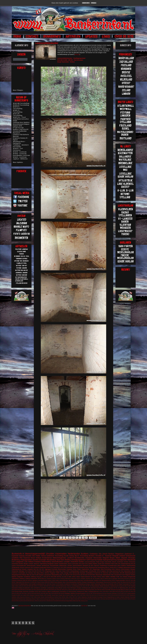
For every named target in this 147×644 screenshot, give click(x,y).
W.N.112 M (25, 590)
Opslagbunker (122, 560)
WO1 (94, 575)
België (102, 586)
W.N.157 (59, 590)
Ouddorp (79, 582)
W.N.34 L (37, 601)
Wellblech (73, 593)
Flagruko (128, 575)
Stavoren (34, 599)
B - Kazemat (107, 556)
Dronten (133, 567)
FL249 (119, 593)
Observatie (80, 580)
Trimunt (75, 575)
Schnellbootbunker (89, 580)
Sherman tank (107, 573)
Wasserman (63, 586)
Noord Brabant (58, 582)
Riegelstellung (82, 584)
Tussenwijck (126, 584)
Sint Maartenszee (21, 599)
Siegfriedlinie (85, 569)
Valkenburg (122, 588)
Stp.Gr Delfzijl (104, 578)
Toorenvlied (116, 573)
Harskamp (26, 591)
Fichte (57, 580)
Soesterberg (101, 567)
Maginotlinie (84, 597)
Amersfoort (74, 562)
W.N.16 (128, 582)
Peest (69, 588)
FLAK (123, 575)
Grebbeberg (103, 565)
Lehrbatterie (37, 588)
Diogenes (49, 578)
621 (43, 569)
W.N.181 (19, 593)
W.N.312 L (32, 601)
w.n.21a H (65, 577)
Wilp (79, 601)
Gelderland (50, 556)
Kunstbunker (74, 584)
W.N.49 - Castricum (20, 152)
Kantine (61, 584)
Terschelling (59, 556)
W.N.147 (128, 580)
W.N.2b (133, 564)
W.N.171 (117, 599)
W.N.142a (112, 591)
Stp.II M (116, 584)
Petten (79, 569)
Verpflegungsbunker (94, 591)
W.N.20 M (14, 601)
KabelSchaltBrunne (49, 597)
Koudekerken (26, 588)
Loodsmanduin (51, 588)
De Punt (121, 571)
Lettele (24, 595)
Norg (56, 588)
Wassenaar (99, 575)
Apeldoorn (35, 580)
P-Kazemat (97, 573)
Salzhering (14, 599)
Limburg (27, 578)
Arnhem (126, 562)
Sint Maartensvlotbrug (105, 580)
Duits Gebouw (116, 569)
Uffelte (86, 591)
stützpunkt (20, 580)
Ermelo (49, 580)
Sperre (107, 567)
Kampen (24, 569)
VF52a (113, 580)
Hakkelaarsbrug (16, 569)
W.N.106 (89, 599)
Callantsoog (113, 586)
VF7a (39, 578)
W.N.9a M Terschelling (21, 105)
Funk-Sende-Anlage (17, 591)
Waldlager (68, 593)
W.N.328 (53, 577)
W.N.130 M (49, 590)
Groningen (43, 560)
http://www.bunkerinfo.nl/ (25, 606)
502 (103, 564)
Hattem (108, 577)
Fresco (99, 577)
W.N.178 (133, 591)
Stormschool (107, 582)
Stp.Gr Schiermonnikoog (42, 599)
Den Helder (36, 556)
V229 (81, 595)
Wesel (84, 590)
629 (103, 590)
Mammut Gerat (73, 580)
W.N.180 (81, 564)
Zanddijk (33, 584)
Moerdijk (90, 597)
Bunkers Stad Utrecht (21, 129)
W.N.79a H (49, 593)
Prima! (94, 3)
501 (32, 567)
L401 (32, 588)
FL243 (53, 580)
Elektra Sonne (56, 578)
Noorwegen (100, 597)
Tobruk (43, 556)
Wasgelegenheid (17, 575)
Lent (21, 595)
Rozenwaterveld (21, 565)
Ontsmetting (63, 591)
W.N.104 (80, 599)
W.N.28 (14, 584)
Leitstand (22, 578)
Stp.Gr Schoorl (66, 595)
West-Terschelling (106, 569)
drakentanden (107, 575)
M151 (68, 571)
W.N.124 (26, 586)
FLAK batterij (88, 564)
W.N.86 (80, 590)
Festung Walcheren (66, 578)
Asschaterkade (54, 565)
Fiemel (39, 582)
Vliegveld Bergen (109, 558)
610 (101, 590)
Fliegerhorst (119, 554)
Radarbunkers (63, 564)
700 (94, 593)
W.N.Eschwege (65, 601)
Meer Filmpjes (18, 90)
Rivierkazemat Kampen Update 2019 (21, 125)
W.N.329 (63, 567)
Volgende (93, 538)
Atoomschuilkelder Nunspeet (20, 132)
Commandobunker (90, 562)
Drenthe (36, 560)
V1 (60, 567)
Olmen (75, 569)
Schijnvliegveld (99, 582)
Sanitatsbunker (91, 582)
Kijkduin (14, 577)
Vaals (13, 586)
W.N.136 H (106, 591)
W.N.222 (77, 54)
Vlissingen (132, 558)
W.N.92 (39, 571)
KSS (71, 573)
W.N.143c (92, 595)
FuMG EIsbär (37, 597)
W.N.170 (118, 591)
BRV (110, 590)
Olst (119, 564)
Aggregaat (48, 569)
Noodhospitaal (55, 591)
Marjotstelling (56, 575)
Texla (119, 582)
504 (87, 593)
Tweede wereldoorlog (43, 565)
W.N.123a (28, 571)
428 (98, 590)
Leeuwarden (48, 575)
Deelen (56, 564)
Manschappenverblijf (35, 554)
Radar (98, 562)
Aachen (30, 580)
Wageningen (96, 569)
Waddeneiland (24, 584)
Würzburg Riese (90, 590)
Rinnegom (73, 588)
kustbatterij (39, 584)
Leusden (67, 562)
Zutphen (104, 571)
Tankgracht (105, 588)
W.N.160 (133, 580)
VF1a (131, 584)
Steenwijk (93, 588)
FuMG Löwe (60, 573)
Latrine (14, 565)
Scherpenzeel (130, 556)
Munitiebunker (80, 558)
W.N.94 (58, 593)
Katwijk (100, 560)
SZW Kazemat (92, 560)
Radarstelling (46, 562)
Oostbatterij (89, 573)
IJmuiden (50, 554)
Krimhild (18, 595)
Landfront (70, 558)
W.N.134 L (98, 599)
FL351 (32, 597)
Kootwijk (14, 595)
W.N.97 (14, 582)
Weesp (24, 575)
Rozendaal (133, 597)
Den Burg (37, 573)
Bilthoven (44, 578)
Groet (43, 582)
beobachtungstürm (81, 593)
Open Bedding (66, 560)
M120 (37, 591)
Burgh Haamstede (106, 562)
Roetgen (88, 584)
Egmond (97, 565)
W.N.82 (85, 575)
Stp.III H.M (69, 575)
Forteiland (36, 567)
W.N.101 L (40, 577)
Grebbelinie (94, 554)
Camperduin (117, 575)
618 (89, 593)
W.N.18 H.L (65, 590)
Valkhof (72, 599)
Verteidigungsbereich (79, 560)
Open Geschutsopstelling (70, 582)
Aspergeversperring (110, 560)
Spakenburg (29, 599)
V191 (78, 595)
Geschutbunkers (57, 562)
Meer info (86, 3)
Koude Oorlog (69, 556)
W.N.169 (112, 599)
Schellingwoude (86, 588)
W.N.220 (34, 571)
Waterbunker (63, 565)
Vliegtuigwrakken (26, 560)
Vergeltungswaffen (120, 580)
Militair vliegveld (121, 558)
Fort (13, 562)
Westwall (85, 565)
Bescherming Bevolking (117, 590)
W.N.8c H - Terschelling (18, 111)
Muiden (21, 564)
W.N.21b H (25, 593)
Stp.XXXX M (58, 599)
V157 (75, 595)
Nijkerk (49, 591)
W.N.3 (106, 595)
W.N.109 (20, 590)
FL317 (125, 593)
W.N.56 (113, 595)
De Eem (91, 565)
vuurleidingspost (76, 586)
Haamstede (15, 588)
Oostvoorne (34, 578)
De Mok (125, 586)
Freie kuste (114, 564)
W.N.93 (18, 584)
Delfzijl (45, 580)
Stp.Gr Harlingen (113, 578)
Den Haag (55, 571)
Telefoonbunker (31, 565)
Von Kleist (123, 582)
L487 (76, 597)
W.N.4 (109, 595)
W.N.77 (53, 586)
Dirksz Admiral (45, 573)
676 (87, 586)
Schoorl (22, 567)
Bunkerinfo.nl (18, 554)
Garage (66, 573)
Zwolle (100, 564)
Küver (87, 567)
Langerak (30, 569)
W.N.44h (43, 593)
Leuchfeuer (43, 588)
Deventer (109, 593)
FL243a (126, 590)
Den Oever (62, 571)
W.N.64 (41, 601)
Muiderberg (16, 560)
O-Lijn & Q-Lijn (18, 128)
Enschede (55, 569)
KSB (46, 582)
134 (40, 569)
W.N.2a (70, 590)
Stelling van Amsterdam (107, 584)
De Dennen (29, 573)
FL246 (37, 575)
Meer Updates (18, 162)
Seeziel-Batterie (77, 565)
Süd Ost (36, 569)
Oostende (37, 595)
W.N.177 (126, 599)
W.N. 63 (128, 588)
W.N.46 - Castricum (20, 154)
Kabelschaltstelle (131, 593)
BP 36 (90, 586)
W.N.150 (108, 599)
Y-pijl (30, 584)
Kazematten (61, 554)
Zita (96, 590)
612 (82, 586)
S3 (101, 573)
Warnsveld (19, 582)
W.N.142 (80, 575)
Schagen (79, 588)
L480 (73, 597)
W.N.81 (59, 577)
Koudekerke (67, 584)
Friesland (37, 562)
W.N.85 (90, 575)
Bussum (88, 577)
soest (86, 601)
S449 (45, 595)
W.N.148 (31, 586)
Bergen (26, 564)
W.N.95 (58, 586)
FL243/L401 (33, 582)
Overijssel (89, 558)
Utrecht (105, 554)
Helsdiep (113, 577)
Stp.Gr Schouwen (73, 564)
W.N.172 (121, 599)
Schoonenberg (72, 591)
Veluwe (114, 562)
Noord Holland (36, 558)
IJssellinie (15, 558)
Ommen (105, 597)
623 (48, 584)
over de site (84, 606)
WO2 (128, 595)
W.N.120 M (47, 577)
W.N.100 (133, 588)
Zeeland (122, 556)
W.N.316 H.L (47, 586)
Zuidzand (14, 580)
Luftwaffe (83, 578)
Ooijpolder (20, 577)
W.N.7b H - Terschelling (18, 108)
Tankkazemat (80, 591)
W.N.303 (75, 590)
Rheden (42, 595)
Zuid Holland (29, 562)
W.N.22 (30, 593)
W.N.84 (133, 578)
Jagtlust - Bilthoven (20, 159)
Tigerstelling (43, 564)
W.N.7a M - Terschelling (18, 115)
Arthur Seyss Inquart (79, 577)
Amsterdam (22, 573)
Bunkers (111, 554)
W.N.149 (124, 578)
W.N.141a (103, 599)
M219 (52, 582)
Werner (69, 586)
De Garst (94, 577)
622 (108, 571)
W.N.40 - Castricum (20, 157)
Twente (112, 567)
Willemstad (76, 601)
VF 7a (69, 599)
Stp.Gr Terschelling (81, 556)
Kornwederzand (112, 565)
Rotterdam (127, 597)
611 (43, 584)
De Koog (119, 586)
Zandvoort (128, 554)
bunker (81, 562)
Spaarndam (98, 584)
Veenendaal (97, 558)
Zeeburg (83, 601)
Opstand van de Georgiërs (93, 578)
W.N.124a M (37, 590)
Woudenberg (51, 560)
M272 (40, 591)
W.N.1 (101, 591)
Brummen (27, 582)
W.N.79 (125, 595)
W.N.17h (14, 593)
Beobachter (107, 586)
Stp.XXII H (99, 588)
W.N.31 (38, 593)
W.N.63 (117, 595)
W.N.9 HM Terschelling (21, 103)
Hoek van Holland (122, 577)
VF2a (134, 584)
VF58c (87, 595)
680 (92, 593)
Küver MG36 (62, 597)
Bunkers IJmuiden (95, 556)
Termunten (114, 582)
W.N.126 (93, 599)
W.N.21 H (36, 586)
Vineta (76, 599)
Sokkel (92, 584)
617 (46, 584)
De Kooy (105, 593)
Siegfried (96, 580)
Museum (44, 591)
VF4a (84, 595)
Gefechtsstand (125, 569)
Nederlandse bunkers (78, 554)
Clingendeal (48, 571)
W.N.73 (116, 567)
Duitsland (108, 564)
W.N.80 (48, 601)
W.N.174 (96, 595)
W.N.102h (14, 590)
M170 (49, 582)
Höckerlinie (15, 571)
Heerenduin (127, 571)
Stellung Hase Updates (21, 122)
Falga (134, 590)
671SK (106, 590)
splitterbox (14, 597)
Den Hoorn (52, 584)
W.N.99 (62, 593)
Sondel (53, 595)
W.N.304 (27, 601)
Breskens (28, 597)
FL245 (130, 590)
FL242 (57, 584)
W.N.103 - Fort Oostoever (18, 149)
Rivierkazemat (93, 567)
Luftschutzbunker (64, 580)
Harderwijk (43, 567)
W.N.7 (45, 601)
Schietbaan (27, 577)
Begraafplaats (96, 586)
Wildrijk (71, 601)
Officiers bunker (62, 588)
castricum (28, 567)
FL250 (122, 593)
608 (24, 580)
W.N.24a (19, 601)
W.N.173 (123, 591)
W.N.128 (43, 590)
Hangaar (133, 569)
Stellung (33, 577)
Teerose (111, 588)
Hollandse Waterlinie (72, 567)
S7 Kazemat (55, 567)
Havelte (70, 565)
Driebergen (114, 593)
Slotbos (95, 564)
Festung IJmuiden (25, 556)
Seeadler (49, 595)
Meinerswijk (76, 573)
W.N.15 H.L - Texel (19, 117)
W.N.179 (130, 599)
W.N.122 (31, 590)
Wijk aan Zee (30, 575)
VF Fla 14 (116, 588)
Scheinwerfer (16, 567)
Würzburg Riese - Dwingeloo (19, 142)
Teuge (120, 584)
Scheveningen (84, 571)
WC (91, 569)
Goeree (31, 564)
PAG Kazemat (25, 558)
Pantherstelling (131, 565)
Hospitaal (69, 569)
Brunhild (41, 580)
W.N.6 (99, 571)
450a (18, 597)
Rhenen (49, 567)
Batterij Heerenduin (124, 567)
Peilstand (84, 582)
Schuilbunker (93, 571)
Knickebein (32, 591)
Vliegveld (115, 556)
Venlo (119, 578)
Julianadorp (15, 578)
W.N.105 (84, 599)
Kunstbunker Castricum (21, 155)
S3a (100, 554)
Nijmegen (22, 571)
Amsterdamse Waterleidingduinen (54, 558)
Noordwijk (94, 597)
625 (27, 580)
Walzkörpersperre (130, 573)
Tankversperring (126, 564)
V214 (66, 599)
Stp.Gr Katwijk (59, 595)
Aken (70, 577)
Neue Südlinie (122, 565)
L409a (67, 597)
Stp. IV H (63, 575)
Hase (103, 577)
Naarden (83, 573)
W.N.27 (42, 586)
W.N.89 (54, 593)
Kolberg (20, 588)
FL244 (129, 586)
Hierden (43, 597)
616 (23, 582)
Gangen (41, 575)
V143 (63, 599)
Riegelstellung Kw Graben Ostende (116, 597)
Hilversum (74, 578)
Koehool (56, 597)
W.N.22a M (102, 595)
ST (67, 591)
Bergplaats (51, 564)
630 (112, 575)
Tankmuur (36, 564)
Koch (78, 578)
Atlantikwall (131, 560)
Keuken (133, 575)
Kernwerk (82, 567)
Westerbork (133, 595)
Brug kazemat (114, 571)
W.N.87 (52, 601)
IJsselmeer (120, 562)
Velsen (17, 586)
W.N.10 (21, 586)
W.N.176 (129, 578)
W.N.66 (121, 595)
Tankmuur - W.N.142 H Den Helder (21, 146)
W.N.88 (56, 601)
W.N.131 (54, 590)
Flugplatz (52, 573)
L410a (70, 597)
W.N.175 (128, 591)
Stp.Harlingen (52, 599)
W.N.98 (122, 573)
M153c (28, 595)
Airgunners (22, 597)
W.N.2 (134, 599)
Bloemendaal (62, 569)
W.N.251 (23, 601)
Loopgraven (19, 562)
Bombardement (99, 593)
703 (43, 571)
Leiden (79, 597)
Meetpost (32, 595)
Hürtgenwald (132, 577)
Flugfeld (133, 586)
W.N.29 (34, 593)
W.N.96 (60, 601)
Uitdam (72, 595)
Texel (58, 560)
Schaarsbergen (75, 571)
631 (84, 586)
